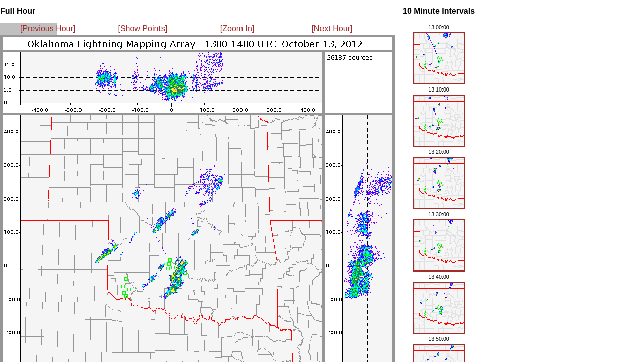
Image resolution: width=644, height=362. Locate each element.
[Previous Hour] (48, 28)
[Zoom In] (237, 28)
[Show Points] (142, 28)
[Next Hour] (332, 28)
